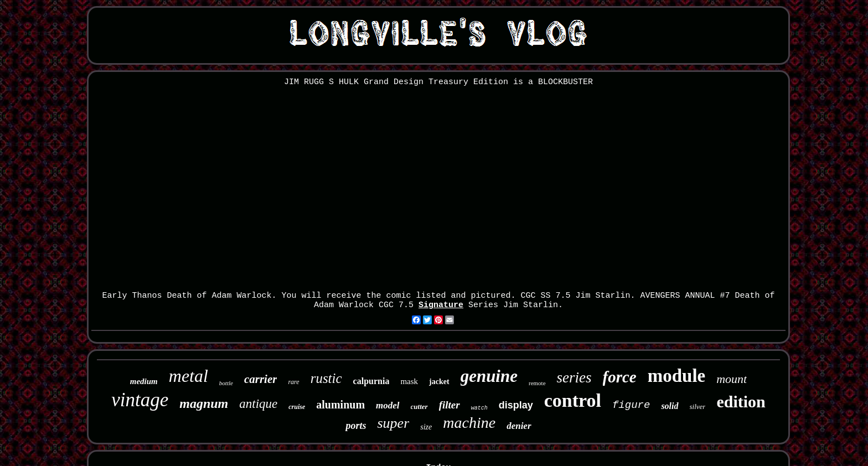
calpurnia (371, 381)
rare (293, 382)
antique (258, 404)
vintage (140, 400)
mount (732, 379)
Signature (441, 305)
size (426, 427)
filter (449, 405)
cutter (419, 407)
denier (519, 426)
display (516, 405)
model (388, 405)
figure (631, 405)
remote (537, 383)
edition (741, 402)
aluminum (340, 405)
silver (698, 407)
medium (144, 381)
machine (469, 423)
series (574, 377)
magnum (204, 403)
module (677, 376)
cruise (297, 407)
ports (356, 426)
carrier (261, 379)
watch (479, 408)
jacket (439, 382)
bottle (226, 383)
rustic (326, 378)
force (620, 377)
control (573, 400)
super (393, 423)
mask (409, 381)
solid (670, 406)
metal (188, 376)
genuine (489, 376)
